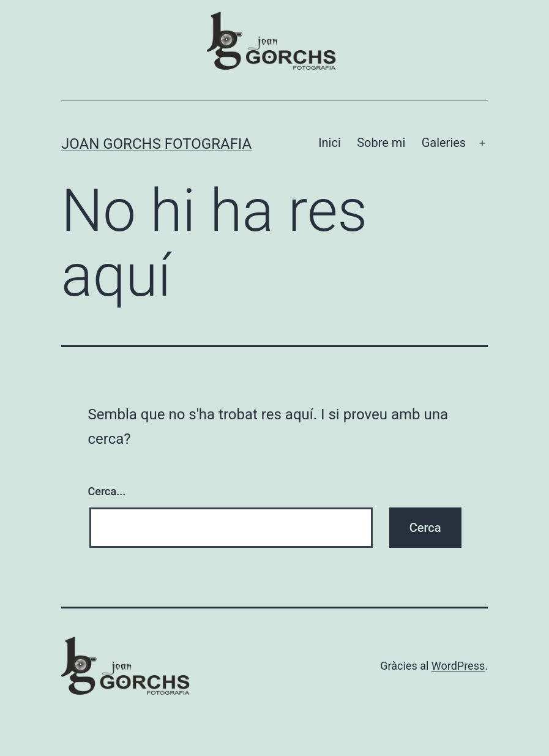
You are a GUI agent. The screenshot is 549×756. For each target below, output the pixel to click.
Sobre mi (381, 143)
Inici (330, 143)
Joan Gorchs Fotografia (156, 144)
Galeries (444, 143)
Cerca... (107, 491)
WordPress (458, 666)
